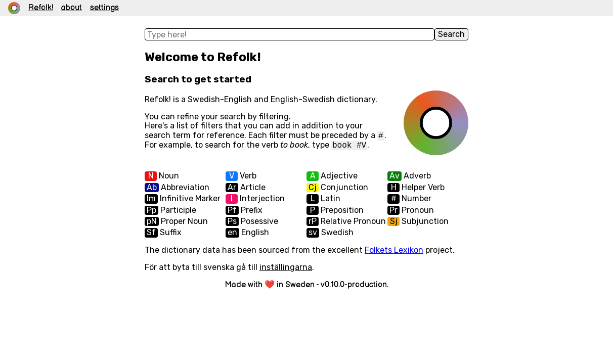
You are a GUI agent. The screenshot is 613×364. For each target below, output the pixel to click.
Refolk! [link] (41, 8)
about (72, 8)
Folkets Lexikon (394, 250)
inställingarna (286, 267)
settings (104, 8)
